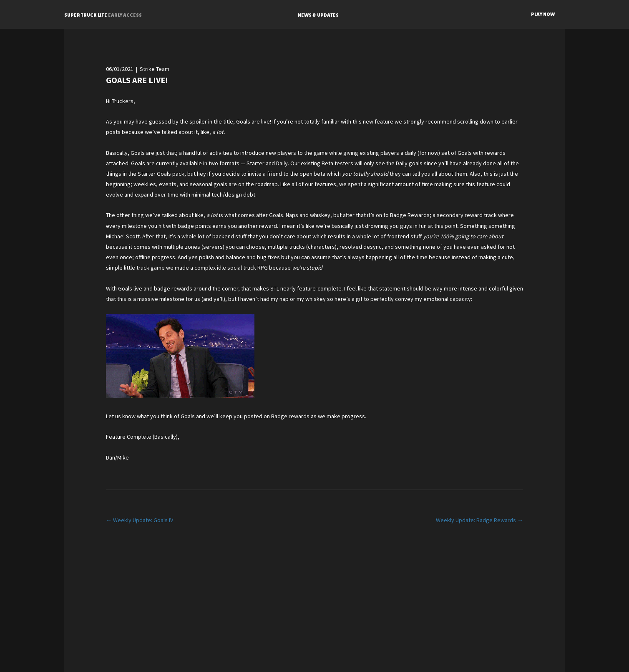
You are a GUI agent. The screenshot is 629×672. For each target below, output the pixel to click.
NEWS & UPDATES (318, 15)
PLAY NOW (543, 14)
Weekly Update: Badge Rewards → (479, 520)
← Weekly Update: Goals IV (140, 520)
